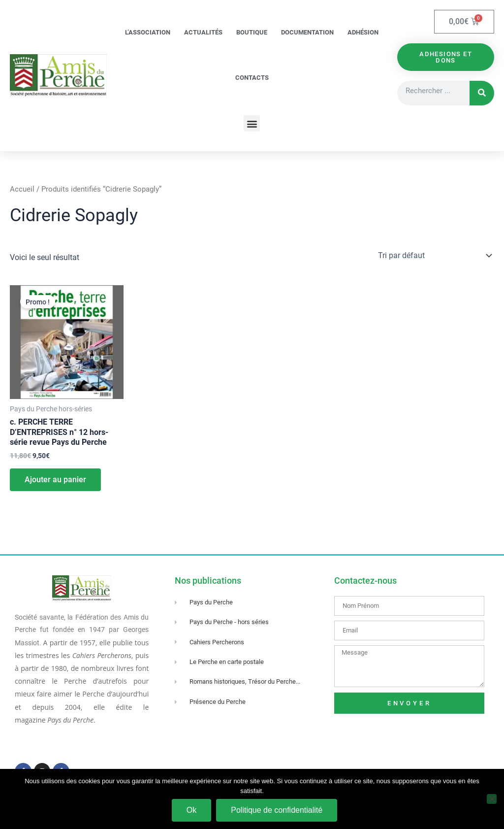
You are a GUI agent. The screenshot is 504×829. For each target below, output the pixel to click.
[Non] (492, 799)
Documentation (307, 32)
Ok (191, 810)
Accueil (22, 189)
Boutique (252, 32)
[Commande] (434, 256)
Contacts (252, 78)
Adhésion (363, 32)
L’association (148, 32)
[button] (252, 123)
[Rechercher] (482, 94)
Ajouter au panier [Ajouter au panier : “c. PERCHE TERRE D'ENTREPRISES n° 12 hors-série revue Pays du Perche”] (55, 480)
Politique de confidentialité (277, 810)
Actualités (203, 32)
